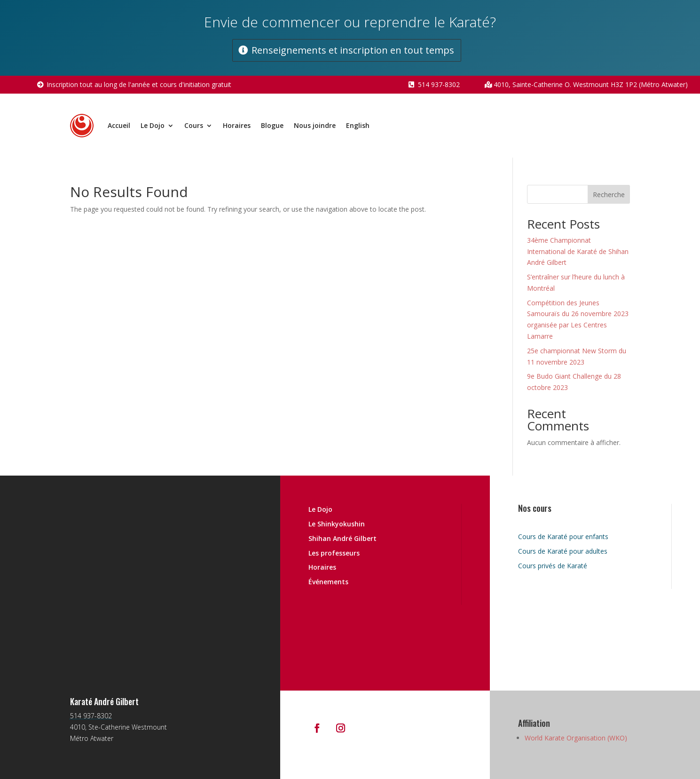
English (358, 125)
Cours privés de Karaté (553, 566)
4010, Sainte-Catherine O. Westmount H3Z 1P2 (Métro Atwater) (591, 84)
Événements (328, 582)
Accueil (119, 125)
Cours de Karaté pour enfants (563, 537)
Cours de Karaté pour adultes (563, 551)
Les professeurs (334, 553)
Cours (194, 125)
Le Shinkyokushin (337, 524)
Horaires (237, 125)
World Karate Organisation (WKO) (576, 738)
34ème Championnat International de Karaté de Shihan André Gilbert (578, 251)
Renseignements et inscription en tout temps (353, 50)
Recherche (609, 195)
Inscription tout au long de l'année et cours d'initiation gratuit (139, 84)
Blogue (272, 125)
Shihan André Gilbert (342, 538)
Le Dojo (153, 125)
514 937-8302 (439, 84)
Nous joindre (315, 125)
